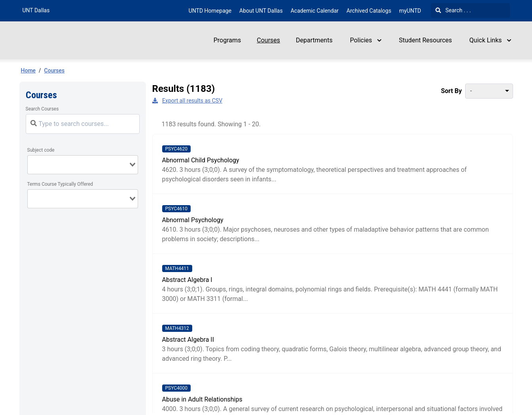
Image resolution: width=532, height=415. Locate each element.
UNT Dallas (36, 10)
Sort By (452, 91)
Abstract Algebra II (188, 340)
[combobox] (83, 165)
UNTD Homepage (210, 11)
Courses (268, 40)
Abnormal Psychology (193, 220)
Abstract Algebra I (187, 280)
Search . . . (453, 10)
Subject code (41, 150)
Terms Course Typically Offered (60, 184)
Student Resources (426, 40)
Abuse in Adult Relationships (202, 399)
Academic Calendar (315, 11)
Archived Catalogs (369, 11)
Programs (227, 40)
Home (28, 70)
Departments (314, 40)
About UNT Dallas (261, 11)
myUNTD (410, 11)
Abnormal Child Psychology (201, 160)
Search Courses (42, 109)
